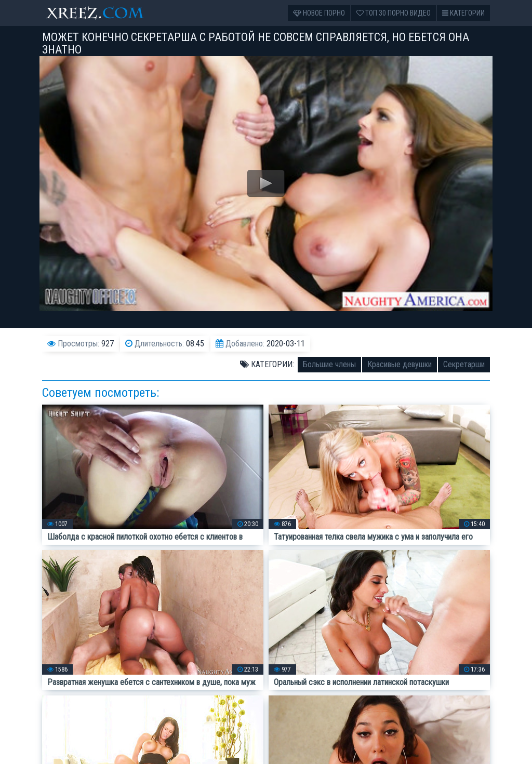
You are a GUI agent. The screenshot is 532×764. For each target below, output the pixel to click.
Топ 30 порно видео (394, 13)
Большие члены (329, 364)
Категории (463, 13)
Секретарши (464, 364)
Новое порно (319, 13)
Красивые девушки (400, 364)
